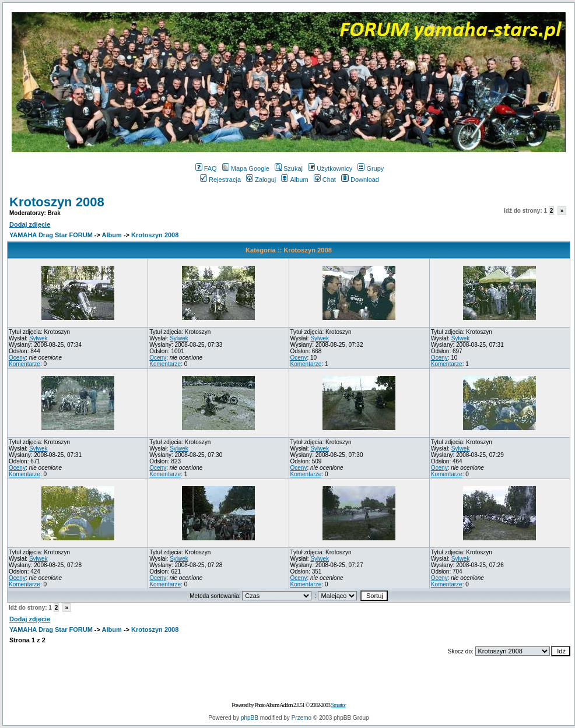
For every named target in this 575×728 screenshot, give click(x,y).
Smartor (338, 705)
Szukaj (289, 168)
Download (360, 180)
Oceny (17, 358)
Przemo (301, 718)
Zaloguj (261, 180)
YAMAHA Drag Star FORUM (51, 235)
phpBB (250, 718)
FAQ (206, 168)
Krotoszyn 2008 (57, 202)
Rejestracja (220, 180)
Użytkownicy (330, 168)
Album (294, 180)
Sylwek (38, 338)
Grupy (371, 168)
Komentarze (24, 364)
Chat (325, 180)
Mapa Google (246, 168)
